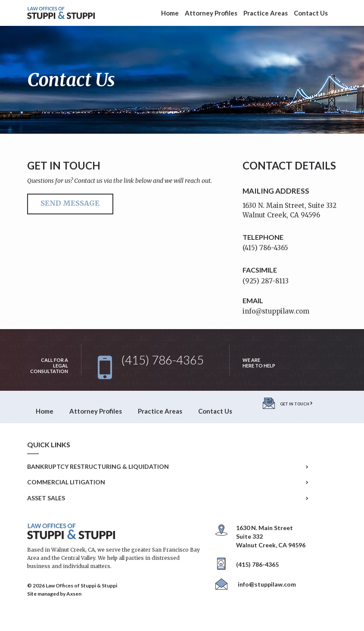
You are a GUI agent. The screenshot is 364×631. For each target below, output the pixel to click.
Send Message (70, 203)
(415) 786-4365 (265, 248)
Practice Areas (266, 13)
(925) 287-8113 (266, 281)
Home (170, 13)
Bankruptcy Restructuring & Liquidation (168, 467)
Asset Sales (168, 498)
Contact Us (311, 13)
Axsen (74, 594)
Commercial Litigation (168, 482)
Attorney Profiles (211, 13)
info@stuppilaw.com (276, 311)
